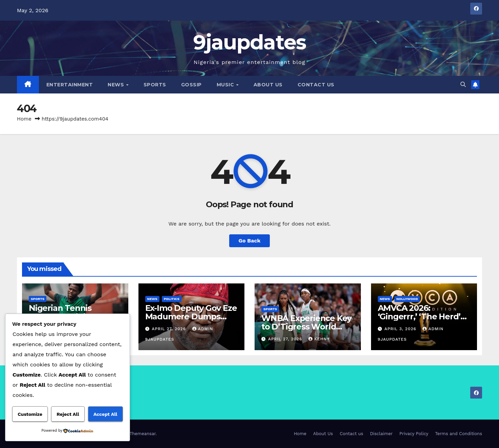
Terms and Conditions (459, 434)
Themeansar (143, 434)
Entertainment (70, 85)
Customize (30, 414)
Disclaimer (381, 434)
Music (226, 85)
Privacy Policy (414, 434)
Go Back (250, 241)
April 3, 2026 (401, 329)
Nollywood (407, 299)
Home (24, 119)
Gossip (191, 85)
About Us (268, 85)
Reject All (68, 414)
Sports (155, 85)
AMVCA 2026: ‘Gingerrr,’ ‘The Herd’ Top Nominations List (420, 316)
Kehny (319, 339)
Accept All (105, 414)
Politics (172, 299)
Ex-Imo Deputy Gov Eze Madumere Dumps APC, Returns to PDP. (191, 316)
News (117, 85)
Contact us (316, 85)
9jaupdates (250, 42)
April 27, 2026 (170, 329)
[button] (463, 84)
